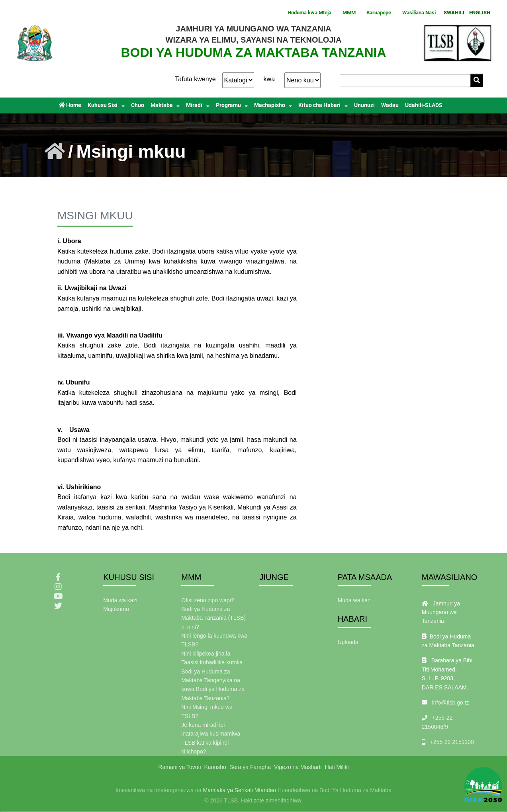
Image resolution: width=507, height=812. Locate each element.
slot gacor (1, 812)
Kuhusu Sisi (103, 105)
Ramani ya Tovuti (179, 767)
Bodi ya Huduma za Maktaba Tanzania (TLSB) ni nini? (213, 618)
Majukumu (116, 609)
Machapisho (270, 105)
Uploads (348, 642)
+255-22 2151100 (452, 742)
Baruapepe (379, 13)
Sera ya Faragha (250, 767)
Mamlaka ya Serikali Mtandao (240, 790)
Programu (228, 105)
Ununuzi (364, 105)
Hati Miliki (337, 767)
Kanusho (215, 767)
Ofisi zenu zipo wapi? (207, 600)
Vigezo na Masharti (298, 767)
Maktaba (162, 105)
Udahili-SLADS (424, 105)
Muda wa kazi (120, 600)
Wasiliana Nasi (419, 13)
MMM (349, 13)
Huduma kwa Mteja (309, 13)
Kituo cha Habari (319, 105)
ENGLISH (480, 13)
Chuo (138, 105)
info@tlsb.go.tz (451, 703)
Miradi (194, 105)
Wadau (390, 105)
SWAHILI (454, 13)
